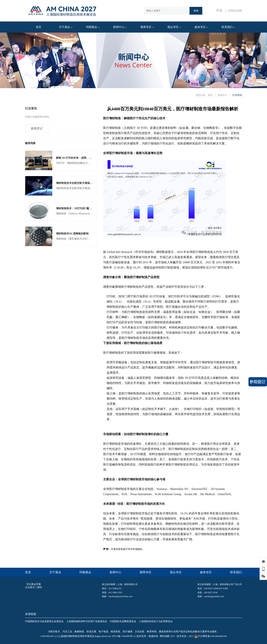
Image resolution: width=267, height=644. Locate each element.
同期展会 (93, 27)
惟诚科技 (153, 636)
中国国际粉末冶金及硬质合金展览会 (44, 621)
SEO (191, 636)
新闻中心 (120, 27)
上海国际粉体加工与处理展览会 (156, 621)
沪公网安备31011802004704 (210, 636)
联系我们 (228, 27)
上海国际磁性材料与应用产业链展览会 (87, 621)
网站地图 (165, 636)
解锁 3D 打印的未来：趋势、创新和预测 (79, 158)
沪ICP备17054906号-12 (124, 636)
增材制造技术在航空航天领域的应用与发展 (81, 183)
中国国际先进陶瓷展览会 (123, 621)
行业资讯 (237, 95)
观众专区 (174, 27)
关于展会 (66, 27)
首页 (39, 27)
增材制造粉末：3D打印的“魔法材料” (77, 209)
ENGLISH (235, 11)
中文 (219, 11)
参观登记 (37, 128)
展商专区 (147, 27)
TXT (173, 636)
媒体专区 (201, 27)
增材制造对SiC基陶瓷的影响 (72, 234)
